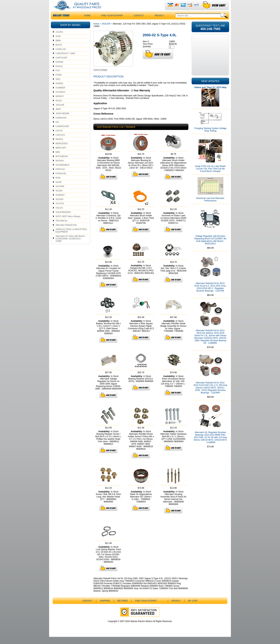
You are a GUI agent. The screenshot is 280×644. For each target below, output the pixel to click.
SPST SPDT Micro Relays (68, 224)
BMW (58, 48)
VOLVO (59, 215)
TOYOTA (60, 211)
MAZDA (59, 146)
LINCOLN (60, 142)
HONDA (59, 91)
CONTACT (139, 23)
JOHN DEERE (62, 121)
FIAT (58, 78)
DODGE (59, 69)
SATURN (60, 194)
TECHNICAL (62, 228)
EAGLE (59, 73)
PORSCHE (61, 181)
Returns (123, 608)
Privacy (159, 23)
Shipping (105, 608)
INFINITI (60, 103)
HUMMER (60, 95)
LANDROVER (62, 134)
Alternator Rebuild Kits (66, 232)
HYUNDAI (60, 99)
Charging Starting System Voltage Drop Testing (210, 137)
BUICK (59, 52)
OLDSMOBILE (62, 172)
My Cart (193, 608)
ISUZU (59, 108)
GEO (58, 86)
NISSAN (60, 168)
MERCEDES (62, 151)
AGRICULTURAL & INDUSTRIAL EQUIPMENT (71, 238)
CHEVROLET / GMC (65, 61)
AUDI (58, 43)
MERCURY (61, 155)
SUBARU (60, 202)
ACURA (59, 39)
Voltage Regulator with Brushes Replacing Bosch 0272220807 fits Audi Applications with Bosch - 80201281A (210, 247)
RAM (58, 185)
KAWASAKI (61, 125)
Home (96, 31)
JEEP (58, 116)
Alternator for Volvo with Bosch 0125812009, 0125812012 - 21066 (70, 246)
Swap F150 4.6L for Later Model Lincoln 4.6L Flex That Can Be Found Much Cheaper (210, 176)
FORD (59, 82)
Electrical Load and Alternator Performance (210, 207)
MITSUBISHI (62, 164)
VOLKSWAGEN (63, 219)
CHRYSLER (61, 65)
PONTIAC (60, 176)
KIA (57, 129)
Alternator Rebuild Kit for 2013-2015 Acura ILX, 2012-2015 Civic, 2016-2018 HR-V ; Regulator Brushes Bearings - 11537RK (210, 294)
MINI (58, 159)
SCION (59, 198)
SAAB (58, 189)
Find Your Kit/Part (112, 23)
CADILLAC (61, 56)
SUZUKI (59, 206)
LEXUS (59, 138)
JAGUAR (60, 112)
